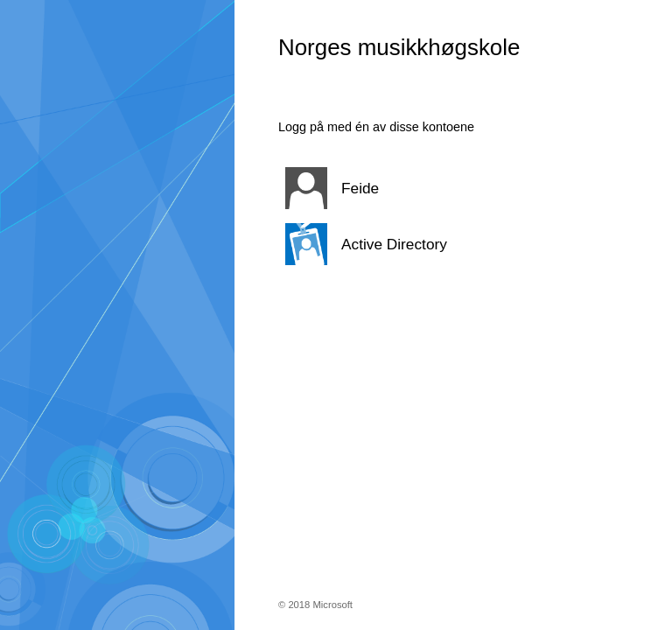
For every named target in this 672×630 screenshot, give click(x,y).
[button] (431, 188)
